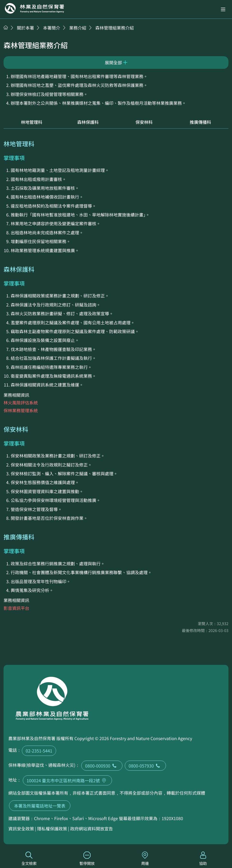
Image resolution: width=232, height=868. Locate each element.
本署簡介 (52, 28)
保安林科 (144, 122)
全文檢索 (29, 859)
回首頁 (34, 8)
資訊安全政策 (21, 828)
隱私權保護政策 (52, 828)
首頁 (6, 27)
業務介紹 (78, 28)
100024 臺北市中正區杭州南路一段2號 (67, 780)
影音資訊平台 (16, 608)
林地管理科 (32, 122)
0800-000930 (102, 766)
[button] (223, 9)
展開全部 (113, 62)
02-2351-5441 (39, 751)
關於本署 (25, 28)
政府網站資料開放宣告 (92, 828)
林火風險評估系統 (21, 402)
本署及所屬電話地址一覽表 (40, 806)
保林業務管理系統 (21, 410)
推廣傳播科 (200, 122)
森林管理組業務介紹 (115, 28)
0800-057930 (145, 766)
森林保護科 (88, 122)
